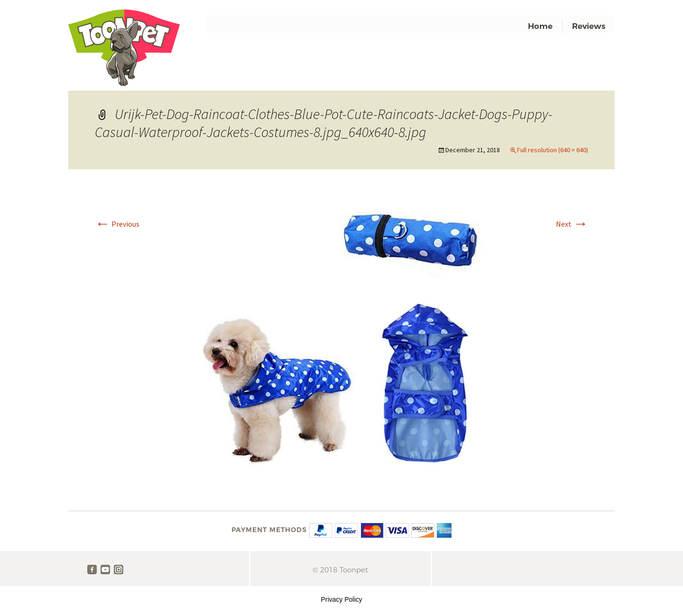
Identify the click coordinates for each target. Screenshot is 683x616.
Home (540, 26)
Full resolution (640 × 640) (553, 150)
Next (572, 224)
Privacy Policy (341, 599)
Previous (117, 224)
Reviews (589, 26)
